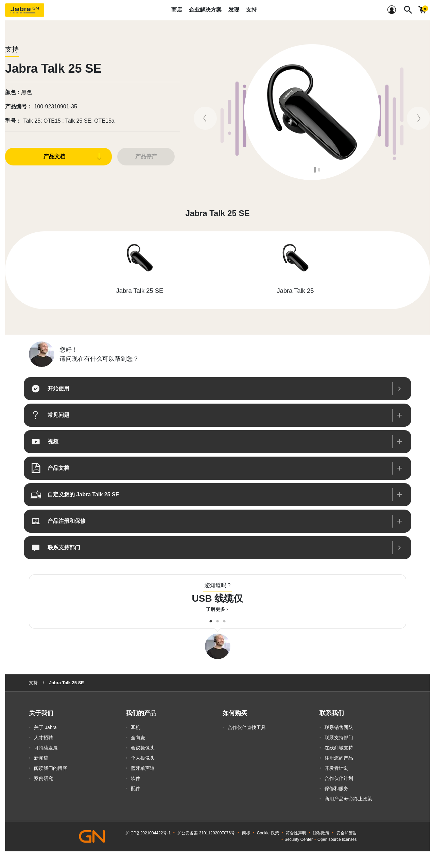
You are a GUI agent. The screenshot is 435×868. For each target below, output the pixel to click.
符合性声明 (296, 833)
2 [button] (320, 170)
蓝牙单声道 (143, 768)
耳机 (136, 727)
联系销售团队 (339, 727)
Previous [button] (199, 112)
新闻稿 (41, 758)
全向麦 (138, 738)
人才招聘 (43, 738)
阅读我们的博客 (51, 768)
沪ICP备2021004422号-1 (148, 833)
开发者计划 (336, 768)
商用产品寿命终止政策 (348, 799)
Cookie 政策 (268, 833)
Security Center (299, 839)
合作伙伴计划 (339, 778)
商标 (246, 833)
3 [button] (224, 620)
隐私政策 (321, 833)
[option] (312, 112)
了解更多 (218, 609)
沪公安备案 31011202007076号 (206, 833)
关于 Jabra (45, 727)
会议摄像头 (143, 748)
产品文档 (54, 156)
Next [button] (424, 112)
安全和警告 (347, 833)
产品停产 (146, 156)
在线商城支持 (339, 748)
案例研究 (43, 778)
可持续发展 (46, 748)
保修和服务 (336, 789)
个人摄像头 (143, 758)
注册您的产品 (339, 758)
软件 (136, 778)
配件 (136, 789)
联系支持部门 (339, 738)
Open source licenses (337, 839)
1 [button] (315, 170)
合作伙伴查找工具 (247, 727)
